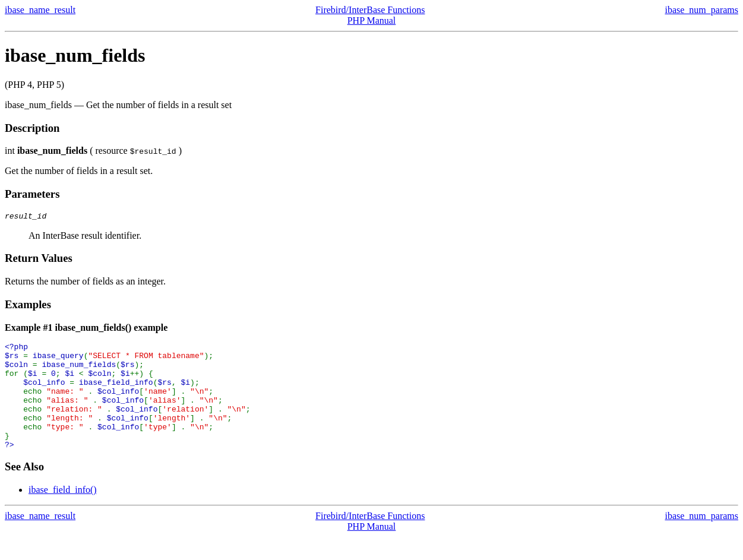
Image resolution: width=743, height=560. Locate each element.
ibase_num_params (701, 10)
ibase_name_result (40, 10)
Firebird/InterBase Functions (370, 10)
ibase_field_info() (63, 513)
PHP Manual (372, 20)
